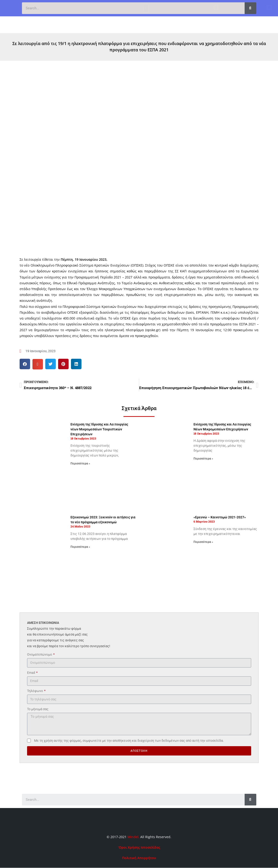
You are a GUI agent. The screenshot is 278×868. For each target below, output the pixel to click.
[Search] (250, 8)
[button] (146, 24)
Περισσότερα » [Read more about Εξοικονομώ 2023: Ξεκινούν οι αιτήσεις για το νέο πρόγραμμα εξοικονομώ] (80, 547)
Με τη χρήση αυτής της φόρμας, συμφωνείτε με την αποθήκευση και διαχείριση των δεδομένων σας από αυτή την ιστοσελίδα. (129, 741)
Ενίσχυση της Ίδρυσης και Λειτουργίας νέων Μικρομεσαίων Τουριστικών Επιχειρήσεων (99, 429)
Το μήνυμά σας (38, 709)
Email (31, 673)
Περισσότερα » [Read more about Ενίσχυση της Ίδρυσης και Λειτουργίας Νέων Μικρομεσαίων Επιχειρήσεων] (203, 459)
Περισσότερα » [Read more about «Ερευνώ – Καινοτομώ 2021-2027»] (203, 542)
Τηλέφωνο (35, 691)
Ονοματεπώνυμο (40, 654)
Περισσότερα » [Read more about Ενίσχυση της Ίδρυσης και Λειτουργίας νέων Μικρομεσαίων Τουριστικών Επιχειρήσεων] (80, 464)
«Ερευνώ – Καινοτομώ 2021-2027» (220, 517)
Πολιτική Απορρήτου (139, 858)
